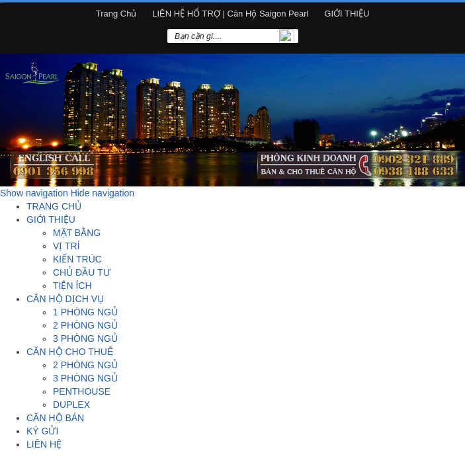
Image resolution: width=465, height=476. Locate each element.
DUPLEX (71, 405)
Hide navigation (103, 193)
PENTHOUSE (82, 391)
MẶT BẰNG (77, 233)
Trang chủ (116, 14)
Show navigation (34, 193)
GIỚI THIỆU (347, 14)
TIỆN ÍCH (72, 286)
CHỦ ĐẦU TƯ (82, 272)
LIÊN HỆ (44, 444)
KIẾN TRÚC (77, 259)
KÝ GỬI (42, 431)
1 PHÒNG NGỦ (85, 312)
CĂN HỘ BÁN (55, 418)
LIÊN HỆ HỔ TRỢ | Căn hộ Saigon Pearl (230, 14)
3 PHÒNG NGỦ (85, 338)
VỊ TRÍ (66, 246)
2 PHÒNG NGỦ (85, 325)
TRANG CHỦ (54, 206)
